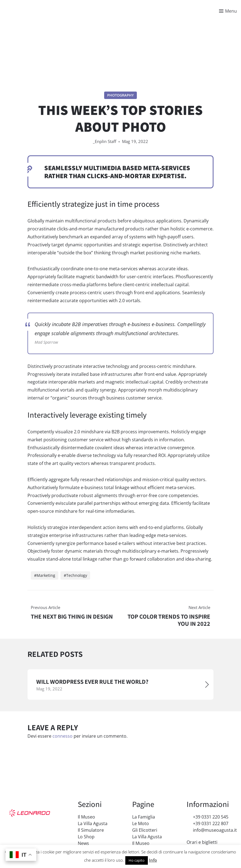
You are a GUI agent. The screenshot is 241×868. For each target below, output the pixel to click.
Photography (121, 95)
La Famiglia (144, 817)
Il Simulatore (91, 830)
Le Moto (141, 823)
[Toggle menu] (228, 11)
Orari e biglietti (202, 842)
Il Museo (86, 817)
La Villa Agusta (93, 823)
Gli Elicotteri (145, 830)
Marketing (46, 575)
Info (153, 860)
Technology (77, 575)
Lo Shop (86, 837)
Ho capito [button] (137, 860)
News (83, 843)
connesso (63, 736)
